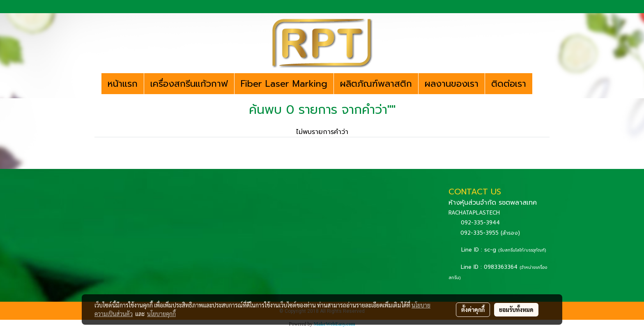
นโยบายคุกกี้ (161, 314)
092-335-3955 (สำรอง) (490, 233)
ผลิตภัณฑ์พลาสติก (376, 84)
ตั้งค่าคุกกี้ (473, 310)
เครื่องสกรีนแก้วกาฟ (189, 84)
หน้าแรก (123, 84)
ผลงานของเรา (452, 84)
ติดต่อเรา (509, 84)
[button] (540, 84)
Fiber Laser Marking (284, 84)
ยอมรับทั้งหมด (516, 310)
